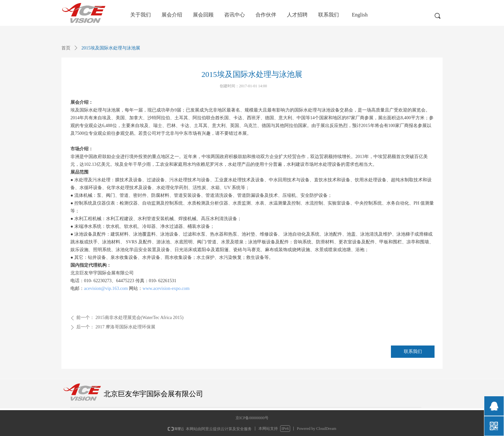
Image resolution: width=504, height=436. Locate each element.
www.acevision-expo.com (166, 288)
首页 (66, 48)
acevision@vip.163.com (106, 288)
